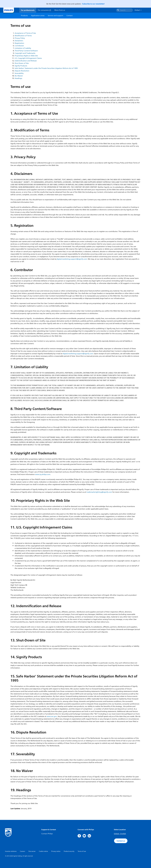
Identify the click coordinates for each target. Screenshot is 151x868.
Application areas (38, 16)
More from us (60, 10)
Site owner (32, 851)
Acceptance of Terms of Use (25, 33)
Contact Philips (47, 834)
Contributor (19, 46)
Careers (22, 851)
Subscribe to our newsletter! (93, 4)
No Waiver (19, 76)
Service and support (55, 16)
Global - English (120, 834)
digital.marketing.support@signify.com (72, 259)
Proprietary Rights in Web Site (26, 56)
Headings (18, 78)
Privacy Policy (20, 38)
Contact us (121, 841)
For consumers (44, 10)
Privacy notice (56, 851)
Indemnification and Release (26, 61)
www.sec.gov (52, 716)
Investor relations (11, 851)
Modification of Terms (23, 36)
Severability (19, 73)
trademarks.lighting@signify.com (99, 492)
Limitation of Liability (23, 48)
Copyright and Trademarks (25, 53)
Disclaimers (19, 41)
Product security (69, 851)
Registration (19, 43)
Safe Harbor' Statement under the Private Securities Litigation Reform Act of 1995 (46, 68)
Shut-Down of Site (22, 63)
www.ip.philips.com (43, 474)
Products (24, 16)
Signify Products (21, 66)
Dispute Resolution (22, 71)
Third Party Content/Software (26, 51)
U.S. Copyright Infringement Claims (28, 58)
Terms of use (82, 851)
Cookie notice (43, 851)
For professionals (28, 10)
